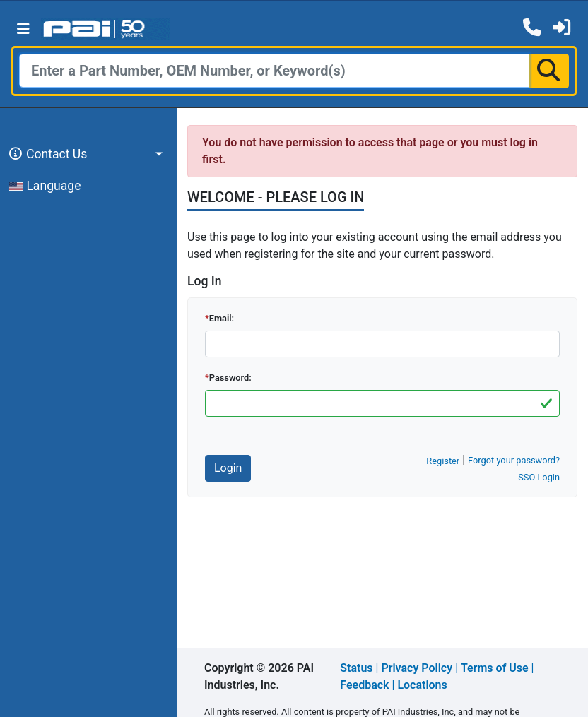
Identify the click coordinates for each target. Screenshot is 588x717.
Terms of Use (495, 668)
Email (220, 318)
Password (229, 378)
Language (45, 186)
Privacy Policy (417, 668)
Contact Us (46, 154)
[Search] (274, 71)
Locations (422, 685)
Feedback (364, 685)
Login (228, 468)
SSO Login (539, 477)
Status (356, 668)
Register (443, 461)
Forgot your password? (514, 460)
